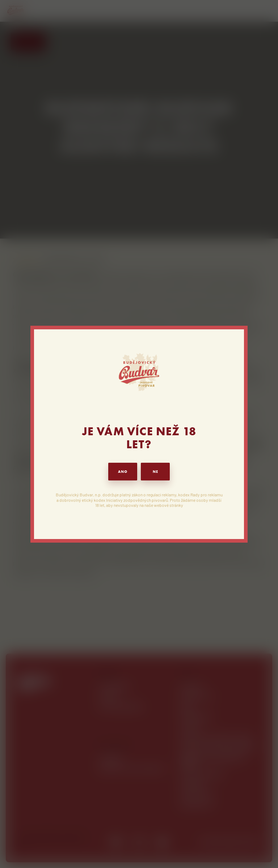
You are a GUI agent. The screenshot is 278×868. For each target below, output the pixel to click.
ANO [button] (123, 472)
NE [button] (155, 472)
